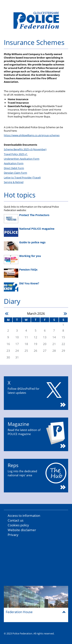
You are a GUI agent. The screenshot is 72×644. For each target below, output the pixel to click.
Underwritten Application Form (22, 159)
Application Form (14, 163)
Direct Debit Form (14, 168)
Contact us (16, 520)
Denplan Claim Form (15, 173)
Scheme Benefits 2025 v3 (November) (25, 149)
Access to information (24, 516)
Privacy (13, 535)
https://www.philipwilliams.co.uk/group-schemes (32, 135)
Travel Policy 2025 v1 (16, 154)
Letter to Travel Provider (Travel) (22, 178)
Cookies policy (18, 525)
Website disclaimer (22, 530)
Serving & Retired (14, 182)
